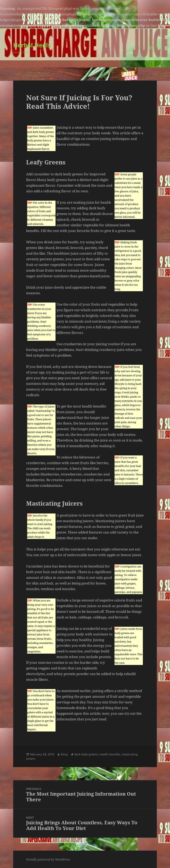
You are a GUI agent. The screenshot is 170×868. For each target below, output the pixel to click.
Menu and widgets (151, 53)
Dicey (64, 754)
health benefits (110, 754)
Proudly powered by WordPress (48, 859)
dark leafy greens (86, 754)
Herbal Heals (32, 45)
